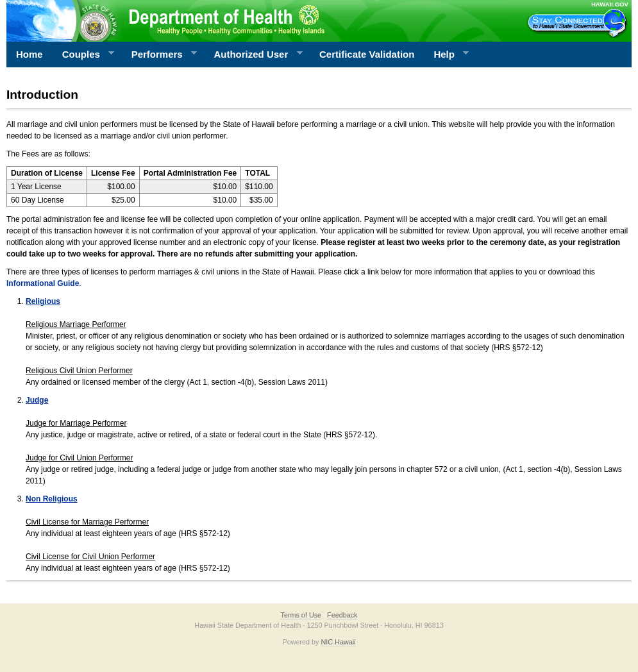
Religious (43, 301)
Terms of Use (301, 615)
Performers (160, 55)
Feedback (342, 615)
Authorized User (253, 55)
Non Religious (52, 499)
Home (29, 54)
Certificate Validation (367, 54)
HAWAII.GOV (610, 4)
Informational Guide (43, 283)
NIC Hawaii (339, 642)
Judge (37, 400)
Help (446, 55)
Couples (84, 55)
